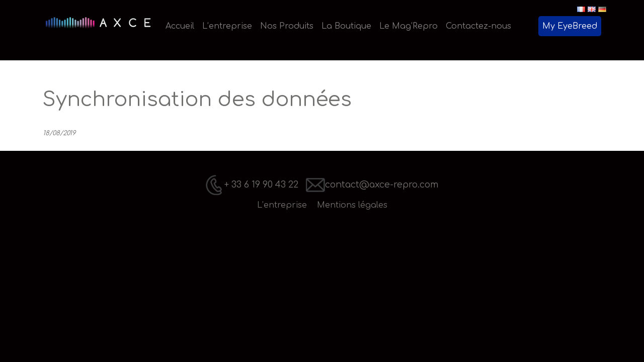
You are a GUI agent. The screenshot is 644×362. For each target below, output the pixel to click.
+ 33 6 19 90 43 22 (252, 185)
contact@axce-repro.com (372, 185)
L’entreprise (282, 205)
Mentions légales (352, 205)
